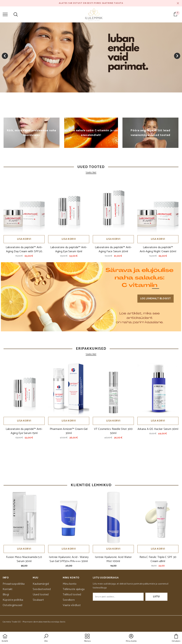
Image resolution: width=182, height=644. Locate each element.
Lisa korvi (24, 239)
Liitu (156, 597)
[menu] (5, 14)
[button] (46, 638)
